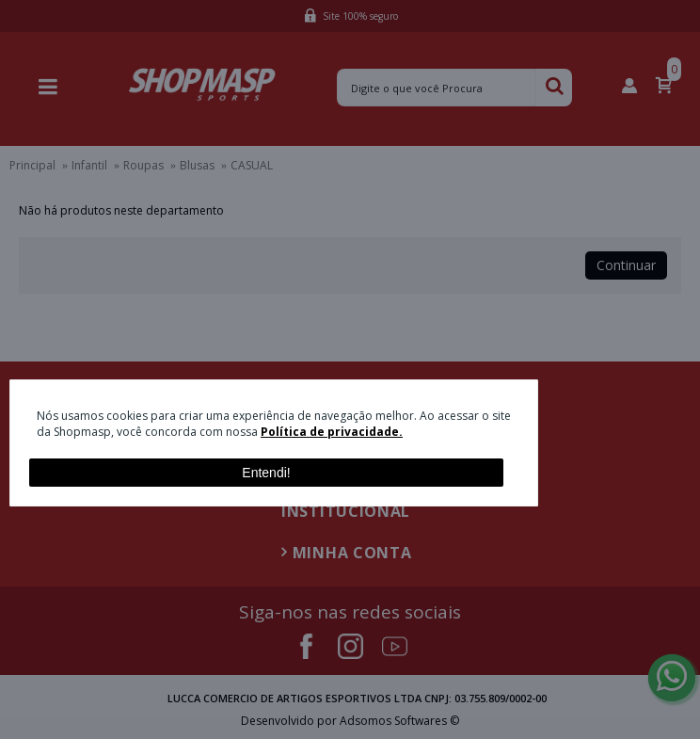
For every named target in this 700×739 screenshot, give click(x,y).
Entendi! (266, 473)
